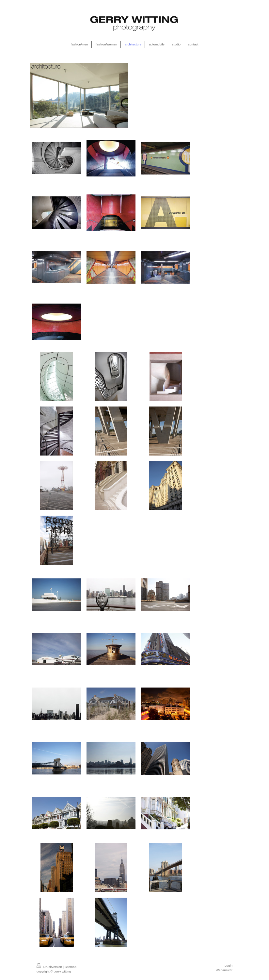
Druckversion (50, 967)
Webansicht (224, 970)
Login (229, 965)
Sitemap (71, 967)
